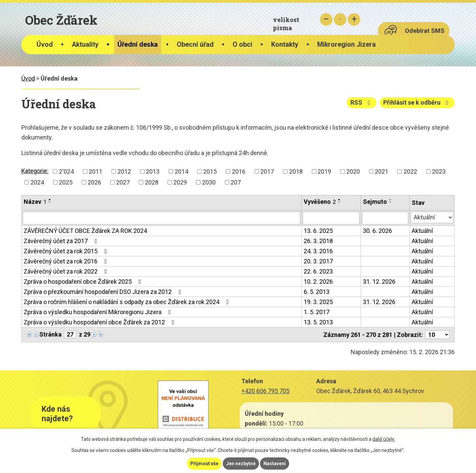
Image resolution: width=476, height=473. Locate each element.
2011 (95, 171)
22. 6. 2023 (318, 271)
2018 (296, 171)
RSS (362, 102)
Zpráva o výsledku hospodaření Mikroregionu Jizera (99, 312)
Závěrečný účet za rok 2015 (67, 251)
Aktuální (422, 231)
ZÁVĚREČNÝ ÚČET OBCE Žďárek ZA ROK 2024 (85, 231)
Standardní (340, 19)
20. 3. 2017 (318, 261)
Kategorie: (35, 171)
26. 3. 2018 (318, 241)
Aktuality (85, 45)
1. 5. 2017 (317, 312)
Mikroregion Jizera (347, 45)
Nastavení (275, 464)
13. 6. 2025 (318, 231)
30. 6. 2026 (377, 231)
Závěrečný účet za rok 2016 (67, 261)
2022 (410, 171)
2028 (152, 182)
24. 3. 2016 (318, 251)
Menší (326, 19)
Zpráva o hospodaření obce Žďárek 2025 (84, 282)
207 (236, 182)
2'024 (66, 171)
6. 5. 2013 (317, 292)
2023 (439, 171)
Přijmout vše (204, 464)
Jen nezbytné (241, 464)
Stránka (50, 334)
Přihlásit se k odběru (417, 102)
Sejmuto (375, 202)
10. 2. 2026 (318, 282)
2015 (210, 171)
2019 (324, 171)
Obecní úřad (195, 45)
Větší (354, 19)
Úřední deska (138, 45)
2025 (66, 182)
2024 (37, 182)
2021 (382, 171)
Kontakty (285, 45)
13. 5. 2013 (318, 322)
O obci (242, 45)
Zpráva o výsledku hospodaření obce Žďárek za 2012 (100, 322)
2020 (353, 171)
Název (35, 202)
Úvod (45, 45)
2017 (267, 171)
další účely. (384, 439)
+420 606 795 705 (265, 391)
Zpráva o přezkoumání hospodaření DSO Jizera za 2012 (104, 292)
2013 (153, 171)
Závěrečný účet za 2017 (62, 241)
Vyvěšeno (320, 202)
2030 (209, 182)
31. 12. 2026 (379, 282)
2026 (94, 182)
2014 (181, 171)
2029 (180, 182)
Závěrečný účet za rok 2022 (67, 271)
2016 (239, 171)
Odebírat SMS (425, 31)
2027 (123, 182)
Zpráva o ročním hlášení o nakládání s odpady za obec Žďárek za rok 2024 (128, 302)
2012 (124, 171)
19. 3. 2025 (318, 302)
